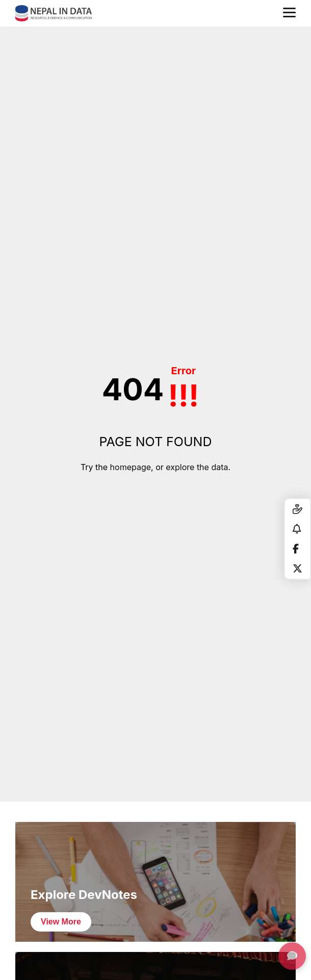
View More (61, 922)
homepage (131, 467)
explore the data (197, 467)
